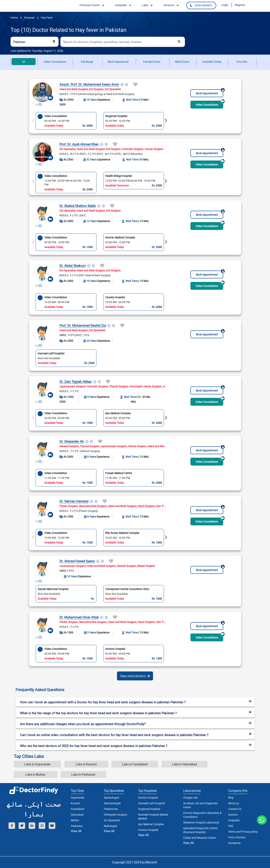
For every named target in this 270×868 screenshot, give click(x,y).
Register (240, 5)
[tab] (135, 690)
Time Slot (242, 62)
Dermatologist (112, 803)
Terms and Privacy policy (243, 832)
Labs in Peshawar (83, 774)
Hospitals (234, 820)
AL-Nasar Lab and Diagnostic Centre (200, 805)
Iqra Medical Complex (151, 824)
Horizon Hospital (148, 830)
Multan (75, 820)
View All (76, 831)
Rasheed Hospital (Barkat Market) (153, 816)
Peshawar (77, 826)
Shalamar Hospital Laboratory (201, 822)
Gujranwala (78, 797)
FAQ (231, 826)
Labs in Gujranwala (37, 764)
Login (225, 5)
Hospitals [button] (121, 5)
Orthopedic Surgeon (116, 815)
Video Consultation (55, 62)
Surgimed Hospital (149, 809)
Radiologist (111, 826)
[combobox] (35, 42)
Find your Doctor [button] (90, 5)
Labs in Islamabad (185, 764)
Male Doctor (182, 62)
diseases (29, 17)
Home (14, 17)
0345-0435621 (201, 5)
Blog (231, 797)
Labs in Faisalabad (135, 764)
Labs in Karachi (86, 764)
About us (234, 803)
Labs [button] (145, 5)
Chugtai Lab (190, 797)
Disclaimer (234, 843)
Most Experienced (118, 62)
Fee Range (87, 62)
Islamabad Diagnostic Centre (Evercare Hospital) (200, 830)
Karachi (75, 803)
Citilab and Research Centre (199, 838)
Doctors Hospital (148, 797)
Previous (33, 121)
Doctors (233, 815)
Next (166, 121)
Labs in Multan (35, 774)
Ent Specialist (112, 820)
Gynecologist (111, 797)
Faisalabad (78, 809)
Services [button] (169, 5)
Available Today (212, 62)
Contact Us (235, 809)
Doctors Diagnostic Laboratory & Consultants (202, 815)
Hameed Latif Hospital (152, 803)
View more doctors (135, 676)
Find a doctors (237, 837)
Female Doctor (152, 62)
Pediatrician (111, 809)
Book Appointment (210, 92)
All (24, 62)
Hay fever (46, 17)
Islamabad (77, 815)
